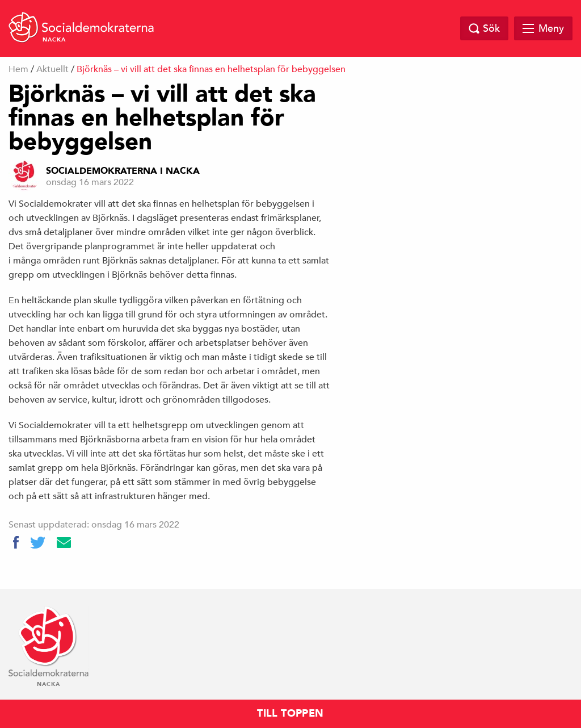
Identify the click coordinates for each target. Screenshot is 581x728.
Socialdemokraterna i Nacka (123, 171)
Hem (18, 69)
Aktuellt (52, 69)
